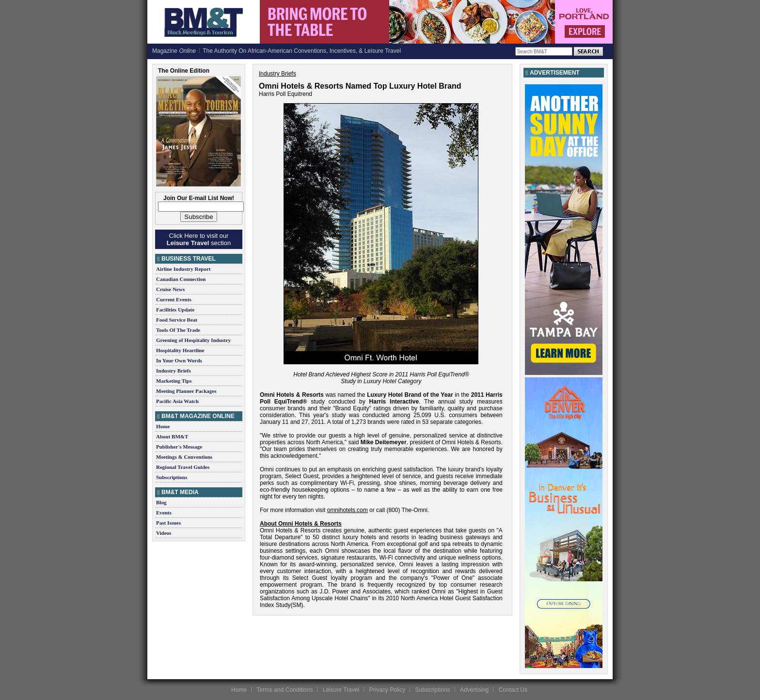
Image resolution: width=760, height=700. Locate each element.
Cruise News (170, 289)
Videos (164, 533)
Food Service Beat (177, 320)
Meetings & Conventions (184, 457)
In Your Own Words (179, 360)
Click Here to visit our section (199, 239)
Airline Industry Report (183, 269)
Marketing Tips (174, 381)
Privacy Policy (387, 690)
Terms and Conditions (285, 690)
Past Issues (168, 523)
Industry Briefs (174, 371)
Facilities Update (175, 310)
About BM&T (172, 436)
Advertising (474, 690)
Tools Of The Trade (178, 330)
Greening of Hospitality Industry (193, 340)
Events (164, 513)
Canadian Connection (181, 279)
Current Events (174, 299)
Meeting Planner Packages (186, 391)
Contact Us (513, 690)
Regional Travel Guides (183, 467)
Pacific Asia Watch (177, 401)
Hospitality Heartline (180, 350)
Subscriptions (172, 477)
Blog (161, 502)
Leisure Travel (341, 690)
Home (163, 426)
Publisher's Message (179, 447)
